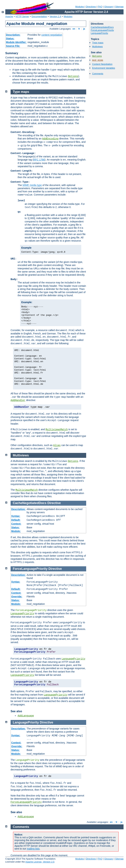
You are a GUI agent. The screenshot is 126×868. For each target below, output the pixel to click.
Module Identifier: (16, 42)
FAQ (100, 7)
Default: (16, 520)
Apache (9, 16)
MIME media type (32, 185)
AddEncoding (50, 139)
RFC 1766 (39, 160)
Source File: (13, 46)
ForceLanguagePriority (102, 30)
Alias (57, 445)
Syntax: (16, 516)
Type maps (98, 43)
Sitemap (119, 7)
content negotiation (52, 35)
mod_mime (98, 60)
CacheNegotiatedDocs (102, 27)
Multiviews (97, 47)
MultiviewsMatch (57, 430)
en (74, 29)
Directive (54, 503)
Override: (17, 597)
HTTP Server (22, 16)
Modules (80, 7)
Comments (98, 74)
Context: (16, 524)
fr (79, 29)
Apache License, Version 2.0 (40, 862)
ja (84, 29)
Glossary (109, 7)
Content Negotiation (102, 64)
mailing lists (33, 849)
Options (73, 76)
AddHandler (18, 400)
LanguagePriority (99, 33)
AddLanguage (26, 716)
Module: (16, 531)
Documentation (39, 16)
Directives (91, 7)
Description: (13, 35)
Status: (10, 39)
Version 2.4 (55, 16)
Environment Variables (104, 68)
